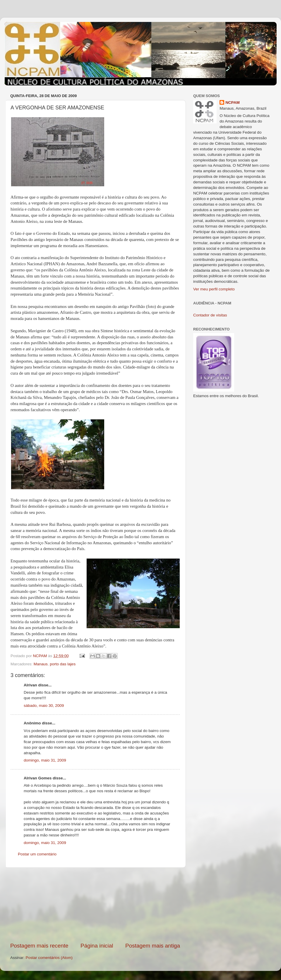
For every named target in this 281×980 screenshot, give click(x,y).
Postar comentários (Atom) (49, 958)
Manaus (41, 664)
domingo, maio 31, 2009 (45, 760)
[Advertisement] (95, 905)
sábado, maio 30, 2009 (44, 706)
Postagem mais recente (39, 946)
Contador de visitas (210, 315)
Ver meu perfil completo (214, 289)
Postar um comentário (37, 854)
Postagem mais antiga (153, 946)
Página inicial (97, 946)
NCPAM (233, 103)
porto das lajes (63, 664)
